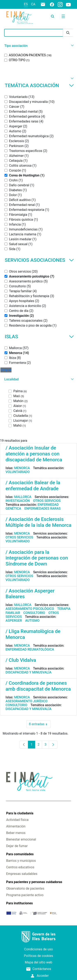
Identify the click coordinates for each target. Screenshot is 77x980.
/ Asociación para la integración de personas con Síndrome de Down (37, 558)
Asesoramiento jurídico (26, 701)
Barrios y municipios (21, 861)
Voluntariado (18, 472)
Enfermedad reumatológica (30, 649)
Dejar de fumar (17, 846)
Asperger (14, 621)
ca (33, 4)
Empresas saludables (22, 874)
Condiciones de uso (39, 949)
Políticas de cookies (38, 956)
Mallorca (23, 497)
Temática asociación (39, 85)
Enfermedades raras (43, 509)
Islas (39, 337)
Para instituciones (20, 903)
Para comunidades (20, 854)
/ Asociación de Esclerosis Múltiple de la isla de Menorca (38, 522)
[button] (38, 46)
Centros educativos (20, 867)
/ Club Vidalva (21, 660)
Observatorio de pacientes (25, 888)
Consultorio (34, 613)
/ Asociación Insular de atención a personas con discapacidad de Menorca (34, 454)
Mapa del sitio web (39, 962)
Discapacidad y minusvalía (29, 672)
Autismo (32, 621)
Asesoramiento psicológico (30, 609)
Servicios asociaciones (39, 260)
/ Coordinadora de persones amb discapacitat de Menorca (38, 686)
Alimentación (16, 826)
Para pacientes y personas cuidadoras (34, 882)
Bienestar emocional (21, 839)
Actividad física (17, 820)
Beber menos (16, 833)
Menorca (22, 468)
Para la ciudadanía (20, 813)
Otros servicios (47, 501)
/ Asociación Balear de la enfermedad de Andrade (33, 486)
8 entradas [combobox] (40, 724)
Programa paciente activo (25, 895)
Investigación (18, 501)
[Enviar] (68, 33)
